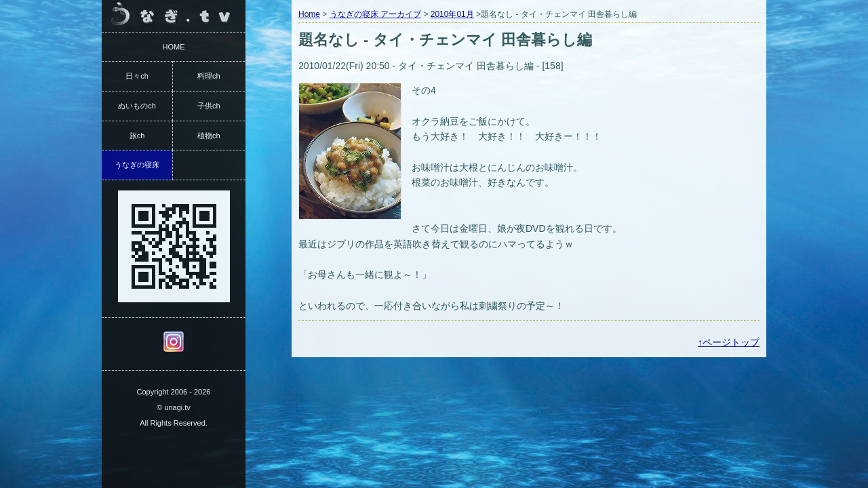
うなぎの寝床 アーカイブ (375, 14)
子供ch (209, 106)
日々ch (137, 76)
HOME (174, 47)
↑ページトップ (729, 342)
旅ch (137, 136)
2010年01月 (452, 14)
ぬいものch (137, 106)
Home (309, 14)
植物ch (209, 136)
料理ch (209, 76)
